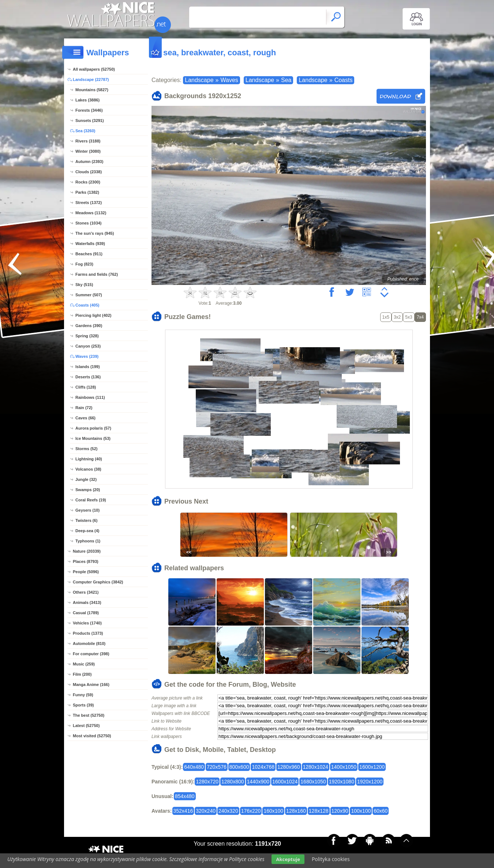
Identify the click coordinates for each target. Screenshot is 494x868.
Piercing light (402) (93, 315)
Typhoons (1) (88, 541)
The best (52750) (89, 715)
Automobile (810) (89, 643)
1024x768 (263, 767)
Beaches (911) (89, 254)
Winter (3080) (88, 151)
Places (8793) (86, 561)
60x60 (381, 811)
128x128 (319, 811)
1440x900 (258, 782)
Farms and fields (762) (97, 274)
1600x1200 (372, 767)
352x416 (183, 811)
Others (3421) (86, 592)
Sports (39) (83, 705)
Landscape (199, 80)
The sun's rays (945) (95, 233)
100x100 (361, 811)
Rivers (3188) (88, 141)
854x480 (185, 796)
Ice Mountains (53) (93, 438)
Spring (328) (87, 336)
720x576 (217, 767)
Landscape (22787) (91, 79)
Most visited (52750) (92, 736)
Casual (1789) (86, 613)
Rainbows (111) (90, 397)
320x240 (206, 811)
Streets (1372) (89, 203)
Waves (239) (87, 356)
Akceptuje (288, 859)
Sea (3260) (85, 131)
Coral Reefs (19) (91, 500)
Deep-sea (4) (87, 531)
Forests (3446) (89, 110)
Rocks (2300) (88, 182)
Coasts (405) (87, 305)
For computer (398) (91, 654)
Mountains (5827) (92, 90)
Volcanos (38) (88, 469)
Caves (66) (85, 418)
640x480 (194, 767)
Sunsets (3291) (90, 120)
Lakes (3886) (87, 100)
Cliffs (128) (86, 387)
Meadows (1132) (91, 213)
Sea (286, 80)
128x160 (296, 811)
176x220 (251, 811)
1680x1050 (313, 782)
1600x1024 (285, 782)
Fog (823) (84, 264)
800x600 (239, 767)
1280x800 (233, 782)
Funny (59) (83, 695)
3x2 (397, 317)
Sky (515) (84, 285)
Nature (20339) (87, 551)
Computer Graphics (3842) (98, 582)
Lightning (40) (89, 459)
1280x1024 (316, 767)
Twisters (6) (86, 520)
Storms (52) (87, 449)
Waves (229, 80)
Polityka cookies (331, 859)
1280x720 (207, 782)
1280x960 (289, 767)
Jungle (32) (86, 479)
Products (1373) (88, 633)
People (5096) (86, 572)
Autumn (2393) (89, 162)
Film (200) (82, 674)
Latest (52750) (86, 726)
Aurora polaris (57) (93, 428)
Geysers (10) (87, 510)
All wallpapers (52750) (94, 69)
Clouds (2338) (89, 172)
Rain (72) (84, 408)
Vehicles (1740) (87, 623)
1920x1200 (370, 782)
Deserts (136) (88, 377)
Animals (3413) (87, 602)
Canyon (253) (88, 346)
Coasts (344, 80)
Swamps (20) (88, 490)
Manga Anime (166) (91, 685)
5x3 (409, 317)
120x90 (340, 811)
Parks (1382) (87, 192)
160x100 (273, 811)
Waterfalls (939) (90, 244)
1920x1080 (342, 782)
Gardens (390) (89, 326)
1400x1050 (344, 767)
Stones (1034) (89, 223)
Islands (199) (88, 367)
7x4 (420, 317)
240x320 (228, 811)
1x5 (386, 317)
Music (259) (84, 664)
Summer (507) (89, 295)
